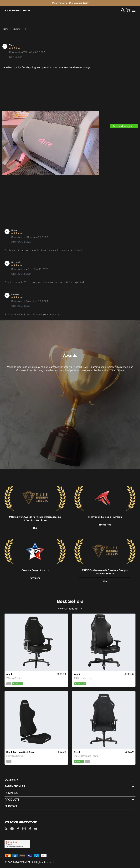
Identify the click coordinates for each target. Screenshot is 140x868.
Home (5, 29)
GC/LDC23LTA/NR (21, 274)
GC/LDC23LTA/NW (21, 242)
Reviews (16, 29)
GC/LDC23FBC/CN (21, 306)
